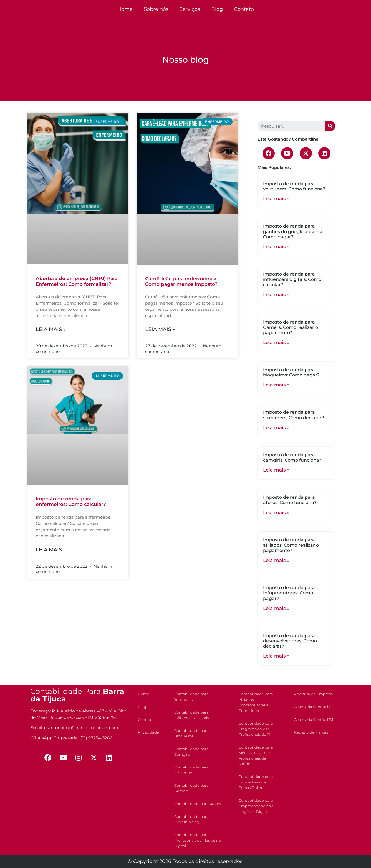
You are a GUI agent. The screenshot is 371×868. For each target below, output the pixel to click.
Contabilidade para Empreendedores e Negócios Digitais (256, 806)
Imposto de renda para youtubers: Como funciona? (294, 186)
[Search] (330, 126)
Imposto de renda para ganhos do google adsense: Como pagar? (294, 231)
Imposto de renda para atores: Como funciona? (290, 500)
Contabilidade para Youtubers (191, 697)
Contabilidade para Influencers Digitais (191, 715)
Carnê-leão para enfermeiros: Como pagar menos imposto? (181, 281)
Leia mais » (51, 329)
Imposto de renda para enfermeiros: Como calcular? (71, 502)
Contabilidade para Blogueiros (191, 733)
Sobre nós (156, 9)
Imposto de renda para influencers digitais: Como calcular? (292, 279)
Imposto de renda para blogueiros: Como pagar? (291, 372)
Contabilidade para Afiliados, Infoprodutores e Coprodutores (256, 702)
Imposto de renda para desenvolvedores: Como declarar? (290, 641)
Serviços (190, 9)
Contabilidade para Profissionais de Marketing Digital (198, 840)
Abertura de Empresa (314, 694)
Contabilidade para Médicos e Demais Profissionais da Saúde (256, 755)
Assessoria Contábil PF (314, 707)
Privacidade (148, 732)
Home (125, 9)
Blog (217, 9)
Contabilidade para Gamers (191, 788)
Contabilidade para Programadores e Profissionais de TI (256, 729)
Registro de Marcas (311, 732)
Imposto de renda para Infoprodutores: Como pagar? (289, 593)
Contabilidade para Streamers (191, 770)
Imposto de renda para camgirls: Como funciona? (292, 457)
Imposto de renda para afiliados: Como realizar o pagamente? (291, 545)
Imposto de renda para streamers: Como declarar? (294, 415)
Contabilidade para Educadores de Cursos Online (256, 782)
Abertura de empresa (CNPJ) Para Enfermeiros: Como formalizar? (77, 281)
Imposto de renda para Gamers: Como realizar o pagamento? (291, 327)
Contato (244, 9)
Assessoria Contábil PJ (314, 719)
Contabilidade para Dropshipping (191, 819)
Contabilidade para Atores (198, 804)
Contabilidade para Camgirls (191, 752)
